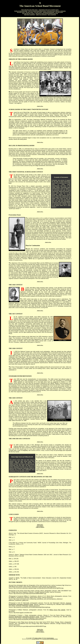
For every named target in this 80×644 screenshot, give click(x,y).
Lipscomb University (36, 639)
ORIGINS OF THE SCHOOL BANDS (21, 59)
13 (46, 470)
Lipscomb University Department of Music (50, 639)
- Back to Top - (40, 106)
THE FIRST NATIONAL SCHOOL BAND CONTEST (26, 172)
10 (16, 370)
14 (45, 487)
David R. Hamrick (50, 638)
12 (48, 435)
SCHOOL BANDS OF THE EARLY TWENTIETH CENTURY (29, 109)
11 (40, 392)
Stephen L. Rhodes (38, 638)
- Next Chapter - (40, 526)
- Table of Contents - (40, 527)
